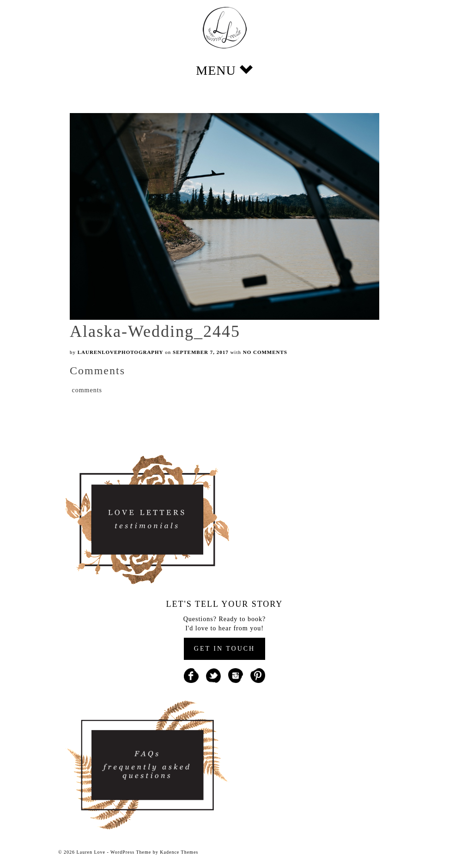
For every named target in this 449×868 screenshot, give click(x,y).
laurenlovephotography (121, 352)
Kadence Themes (179, 852)
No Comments (265, 352)
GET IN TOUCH (224, 649)
